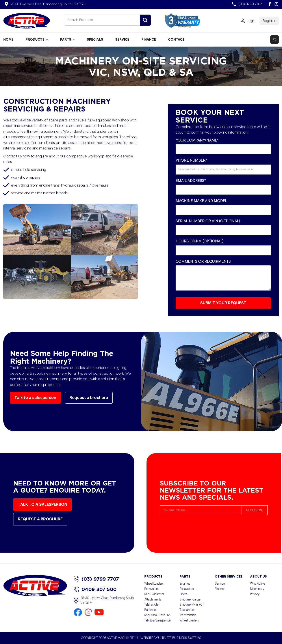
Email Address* (191, 181)
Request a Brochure (157, 615)
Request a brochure (89, 398)
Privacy (255, 594)
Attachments (153, 600)
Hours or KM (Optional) (199, 241)
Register (269, 21)
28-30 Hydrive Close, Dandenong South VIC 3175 (104, 601)
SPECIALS (95, 40)
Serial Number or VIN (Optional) (208, 221)
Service (220, 584)
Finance (220, 589)
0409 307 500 (95, 589)
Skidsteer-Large (190, 600)
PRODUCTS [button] (37, 40)
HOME (8, 40)
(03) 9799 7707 (96, 579)
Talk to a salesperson (35, 398)
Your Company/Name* (197, 140)
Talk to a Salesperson (158, 621)
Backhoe (150, 610)
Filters (183, 594)
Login (248, 21)
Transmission (188, 615)
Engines (185, 584)
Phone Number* (191, 160)
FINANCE (149, 40)
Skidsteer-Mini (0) (192, 605)
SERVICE (122, 40)
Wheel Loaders (154, 584)
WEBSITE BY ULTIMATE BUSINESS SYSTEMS (171, 638)
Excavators (151, 589)
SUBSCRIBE (254, 510)
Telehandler (152, 605)
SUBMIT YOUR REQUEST (223, 303)
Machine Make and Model (201, 201)
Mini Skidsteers (154, 594)
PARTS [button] (67, 40)
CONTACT (176, 40)
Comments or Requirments (203, 262)
